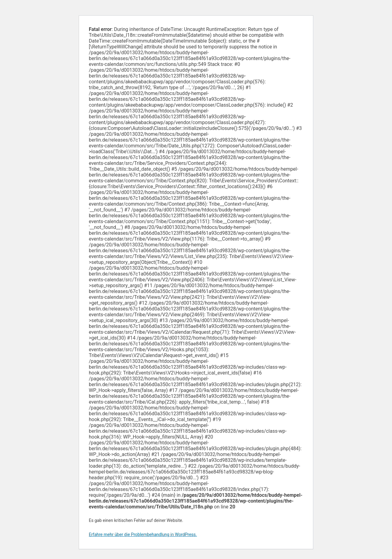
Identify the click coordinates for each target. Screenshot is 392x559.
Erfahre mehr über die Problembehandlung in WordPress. (143, 534)
